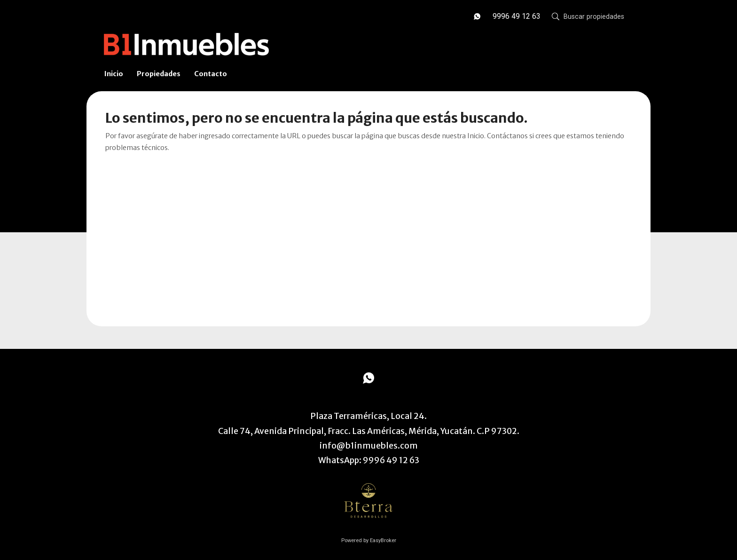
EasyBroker (383, 540)
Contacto (211, 74)
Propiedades (159, 74)
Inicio (114, 74)
